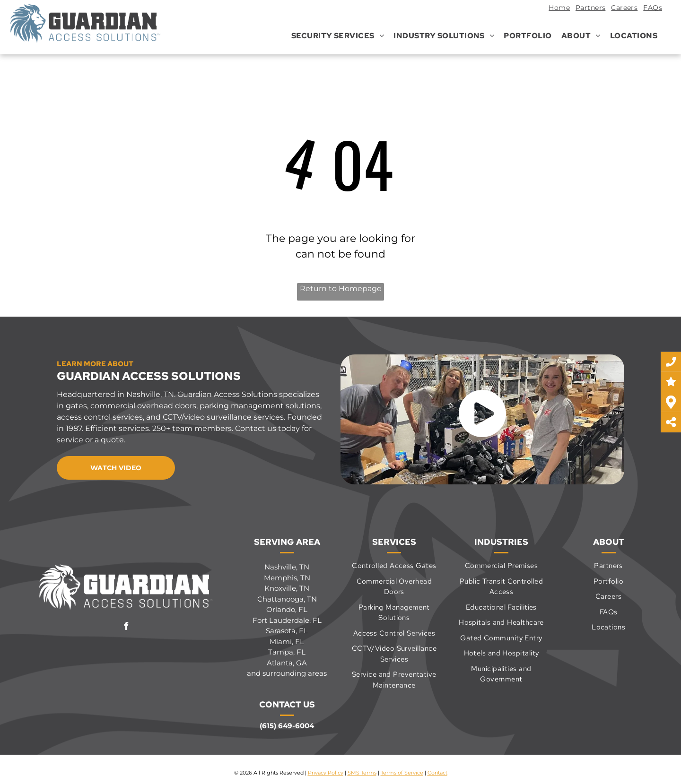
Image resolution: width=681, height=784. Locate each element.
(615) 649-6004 (287, 726)
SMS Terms (362, 773)
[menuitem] (556, 9)
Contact (437, 773)
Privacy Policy (326, 773)
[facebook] (126, 627)
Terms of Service (402, 773)
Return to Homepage (341, 289)
